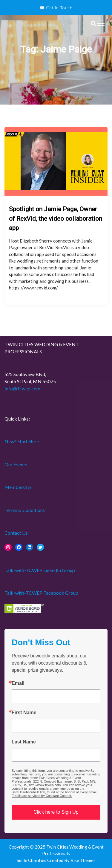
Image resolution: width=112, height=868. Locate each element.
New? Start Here (22, 441)
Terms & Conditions (25, 510)
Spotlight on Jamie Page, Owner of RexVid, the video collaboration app (56, 218)
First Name (24, 713)
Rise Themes (83, 860)
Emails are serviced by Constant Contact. (42, 796)
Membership (18, 487)
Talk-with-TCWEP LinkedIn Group (40, 570)
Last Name (24, 742)
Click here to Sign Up (56, 812)
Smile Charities (32, 860)
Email (18, 683)
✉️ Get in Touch (56, 8)
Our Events (16, 464)
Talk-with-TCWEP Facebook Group (41, 593)
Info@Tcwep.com (22, 388)
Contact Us (16, 533)
